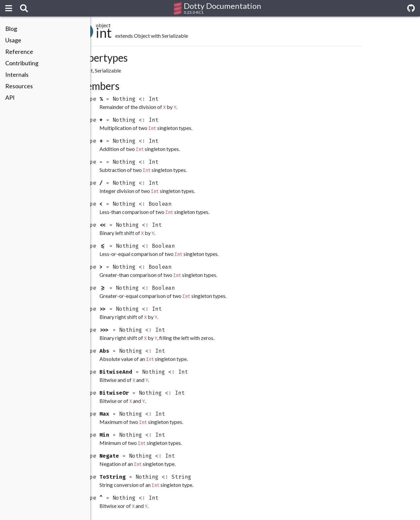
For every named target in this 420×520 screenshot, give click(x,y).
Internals (17, 74)
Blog (11, 29)
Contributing (22, 63)
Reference (19, 52)
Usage (13, 40)
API (10, 97)
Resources (19, 86)
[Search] (24, 8)
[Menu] (9, 8)
